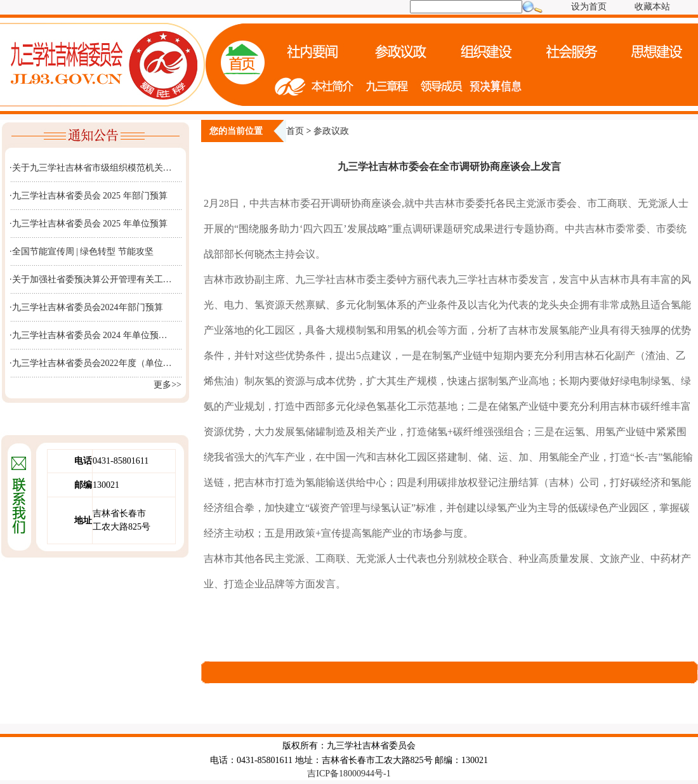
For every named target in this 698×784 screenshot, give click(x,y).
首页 (295, 131)
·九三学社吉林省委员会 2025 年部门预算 (89, 196)
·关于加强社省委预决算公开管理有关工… (91, 279)
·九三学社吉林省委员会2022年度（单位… (91, 363)
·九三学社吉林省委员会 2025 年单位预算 (89, 224)
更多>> (168, 385)
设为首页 (589, 7)
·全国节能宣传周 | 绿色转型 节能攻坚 (82, 252)
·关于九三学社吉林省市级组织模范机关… (91, 168)
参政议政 (331, 131)
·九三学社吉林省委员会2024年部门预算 (86, 307)
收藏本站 (652, 7)
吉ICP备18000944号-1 (349, 774)
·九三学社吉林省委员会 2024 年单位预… (89, 335)
